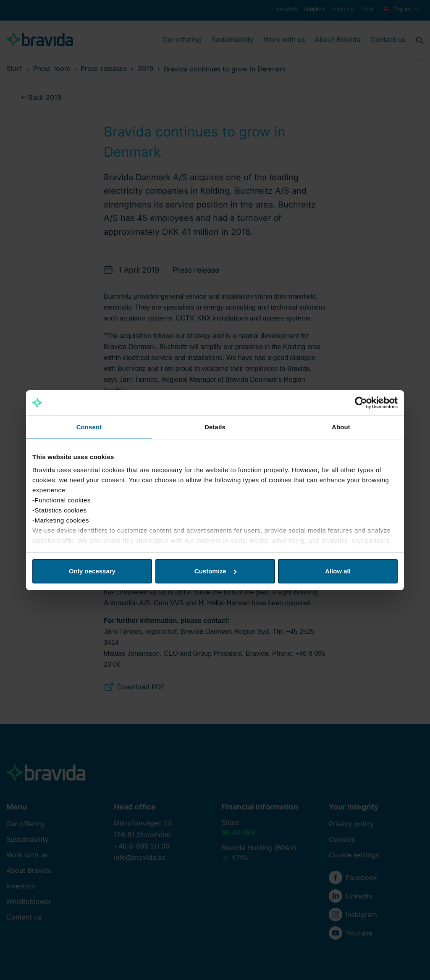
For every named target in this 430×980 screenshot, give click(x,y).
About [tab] (341, 427)
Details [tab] (215, 427)
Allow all (338, 571)
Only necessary (92, 571)
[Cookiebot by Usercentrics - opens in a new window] (361, 403)
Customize (215, 571)
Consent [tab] (89, 427)
